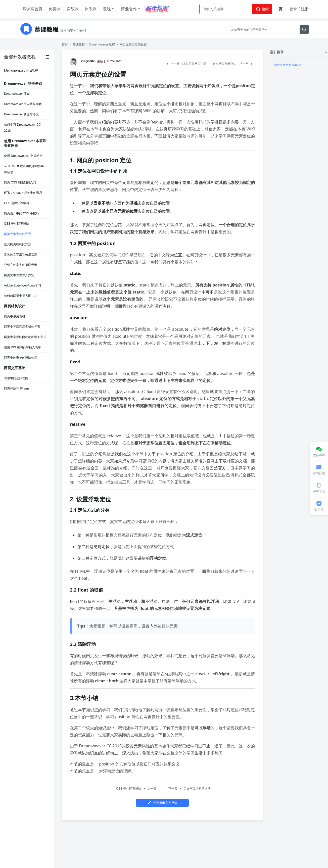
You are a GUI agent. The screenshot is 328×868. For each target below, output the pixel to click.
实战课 (73, 9)
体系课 (91, 9)
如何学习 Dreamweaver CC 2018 (22, 128)
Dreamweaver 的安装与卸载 (23, 104)
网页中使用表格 (15, 316)
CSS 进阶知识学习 (17, 203)
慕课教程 (79, 44)
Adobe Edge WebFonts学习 (23, 285)
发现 (109, 9)
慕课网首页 (32, 9)
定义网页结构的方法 (18, 244)
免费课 (55, 9)
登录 (293, 9)
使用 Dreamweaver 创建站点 (23, 156)
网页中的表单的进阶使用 (21, 358)
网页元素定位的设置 (18, 234)
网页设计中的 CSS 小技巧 (21, 213)
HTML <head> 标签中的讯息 (23, 193)
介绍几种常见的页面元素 (21, 265)
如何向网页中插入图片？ (21, 296)
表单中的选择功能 (16, 378)
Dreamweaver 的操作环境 (21, 114)
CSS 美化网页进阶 (17, 224)
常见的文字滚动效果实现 (21, 255)
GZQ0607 (83, 61)
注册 (305, 9)
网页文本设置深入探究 (19, 275)
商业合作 (131, 9)
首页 (65, 44)
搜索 (262, 9)
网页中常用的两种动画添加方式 (25, 337)
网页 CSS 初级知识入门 (20, 182)
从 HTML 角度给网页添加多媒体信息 (24, 169)
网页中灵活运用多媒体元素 (22, 327)
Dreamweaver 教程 (102, 44)
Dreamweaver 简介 (17, 94)
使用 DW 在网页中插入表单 (22, 347)
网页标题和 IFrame (17, 389)
